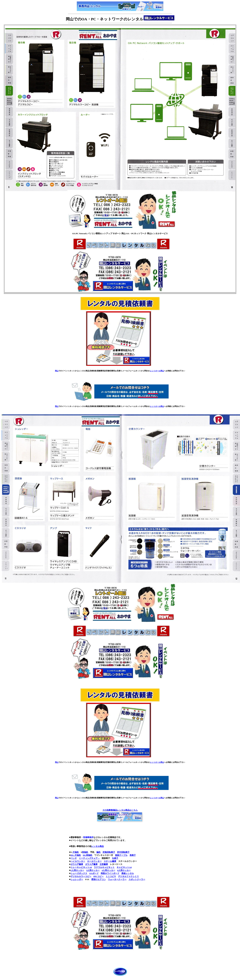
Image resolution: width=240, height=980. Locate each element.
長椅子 (133, 855)
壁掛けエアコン (99, 879)
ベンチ (74, 858)
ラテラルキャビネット (104, 867)
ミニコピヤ (111, 876)
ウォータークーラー (117, 879)
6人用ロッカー (124, 870)
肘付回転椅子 (123, 852)
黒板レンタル (128, 873)
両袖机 (85, 852)
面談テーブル (121, 855)
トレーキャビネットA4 (81, 867)
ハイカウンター (78, 861)
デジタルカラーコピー (81, 876)
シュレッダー (77, 879)
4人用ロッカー (108, 870)
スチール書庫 (110, 861)
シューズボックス (79, 873)
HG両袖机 (88, 855)
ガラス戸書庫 (77, 864)
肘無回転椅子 (109, 852)
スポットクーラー (137, 879)
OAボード (94, 873)
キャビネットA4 (124, 867)
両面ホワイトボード (110, 873)
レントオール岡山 (157, 371)
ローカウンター (94, 861)
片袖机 (76, 852)
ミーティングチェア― (89, 858)
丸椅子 (115, 858)
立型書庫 (104, 864)
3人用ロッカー (93, 870)
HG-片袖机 (76, 855)
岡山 (57, 371)
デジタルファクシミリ (128, 876)
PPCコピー (98, 876)
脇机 (98, 852)
